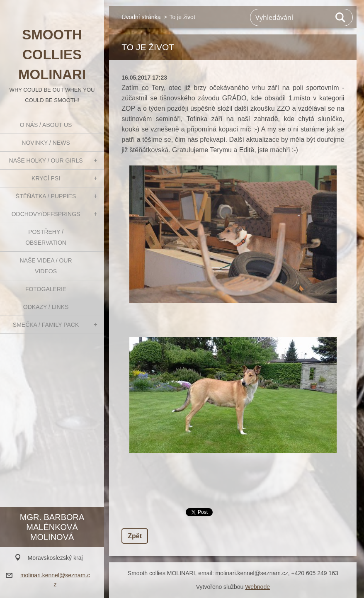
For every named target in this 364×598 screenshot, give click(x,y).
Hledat (341, 17)
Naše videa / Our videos (46, 266)
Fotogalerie (46, 289)
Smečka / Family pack (46, 325)
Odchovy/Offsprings (46, 214)
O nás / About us (46, 125)
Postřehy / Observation (46, 237)
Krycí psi (46, 178)
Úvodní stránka (141, 17)
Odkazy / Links (46, 307)
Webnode (257, 587)
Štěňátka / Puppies (46, 196)
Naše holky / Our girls (46, 160)
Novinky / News (46, 143)
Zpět (135, 536)
